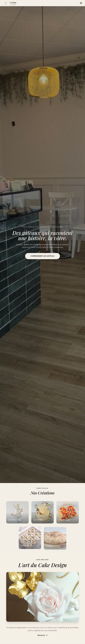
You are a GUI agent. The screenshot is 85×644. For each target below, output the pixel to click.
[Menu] (81, 3)
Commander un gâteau (42, 256)
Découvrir (43, 638)
